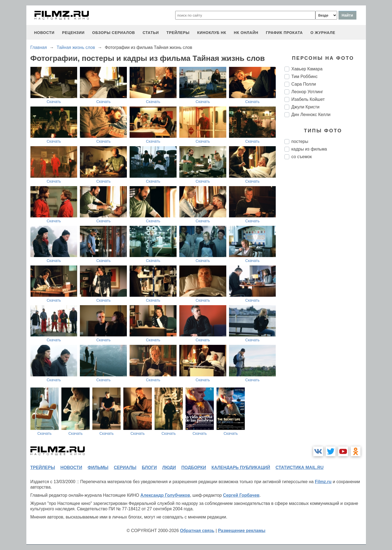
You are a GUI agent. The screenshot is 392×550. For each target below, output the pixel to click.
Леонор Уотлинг (307, 92)
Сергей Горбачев (241, 495)
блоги (149, 468)
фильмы (98, 468)
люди (169, 468)
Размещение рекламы (242, 531)
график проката (284, 33)
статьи (151, 33)
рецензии (73, 33)
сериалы (125, 468)
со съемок (302, 157)
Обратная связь (197, 531)
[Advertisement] (325, 254)
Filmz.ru (323, 482)
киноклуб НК (212, 33)
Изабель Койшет (308, 99)
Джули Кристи (306, 107)
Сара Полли (304, 84)
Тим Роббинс (305, 76)
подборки (194, 468)
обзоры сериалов (114, 33)
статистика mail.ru (300, 468)
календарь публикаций (241, 468)
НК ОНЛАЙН (246, 33)
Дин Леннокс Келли (311, 115)
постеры (300, 141)
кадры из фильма (309, 149)
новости (44, 33)
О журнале (323, 33)
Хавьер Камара (307, 69)
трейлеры (178, 33)
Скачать (54, 102)
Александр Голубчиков (165, 495)
